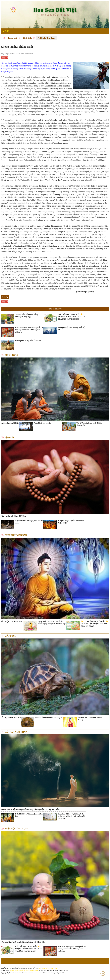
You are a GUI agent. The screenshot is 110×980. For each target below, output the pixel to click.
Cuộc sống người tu (10, 423)
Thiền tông (11, 355)
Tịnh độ (9, 437)
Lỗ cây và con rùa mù (11, 718)
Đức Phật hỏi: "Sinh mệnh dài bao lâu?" (29, 815)
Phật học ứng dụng (46, 38)
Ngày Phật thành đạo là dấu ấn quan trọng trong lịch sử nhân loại (52, 623)
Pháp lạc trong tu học (42, 423)
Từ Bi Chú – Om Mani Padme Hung (90, 719)
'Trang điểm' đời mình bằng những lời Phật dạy (26, 316)
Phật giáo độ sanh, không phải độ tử (72, 329)
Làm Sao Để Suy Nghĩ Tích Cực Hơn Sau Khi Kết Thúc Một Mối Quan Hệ (71, 816)
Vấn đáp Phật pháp (16, 732)
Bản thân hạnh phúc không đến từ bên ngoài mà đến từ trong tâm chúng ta (29, 330)
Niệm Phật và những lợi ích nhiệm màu (29, 522)
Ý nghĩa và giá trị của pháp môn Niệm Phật (71, 522)
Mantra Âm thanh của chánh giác (49, 717)
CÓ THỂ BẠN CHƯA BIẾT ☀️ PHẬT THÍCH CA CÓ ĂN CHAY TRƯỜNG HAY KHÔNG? (71, 317)
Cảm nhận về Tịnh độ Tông (13, 516)
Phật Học (27, 38)
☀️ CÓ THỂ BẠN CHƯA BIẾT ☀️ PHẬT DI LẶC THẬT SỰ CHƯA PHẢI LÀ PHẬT (95, 624)
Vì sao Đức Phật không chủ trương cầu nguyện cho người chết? (30, 809)
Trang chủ (13, 38)
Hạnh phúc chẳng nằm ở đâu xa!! (29, 341)
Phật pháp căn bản (16, 535)
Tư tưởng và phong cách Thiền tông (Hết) (89, 424)
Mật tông (10, 636)
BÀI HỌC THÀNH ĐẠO (12, 622)
